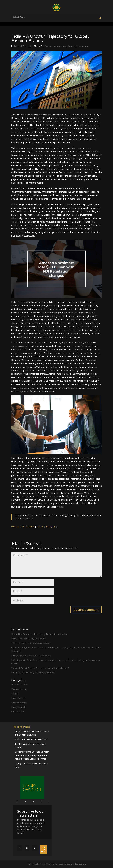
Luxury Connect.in (76, 864)
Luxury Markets (19, 707)
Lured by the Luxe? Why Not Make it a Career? (33, 673)
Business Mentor (19, 685)
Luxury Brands (68, 46)
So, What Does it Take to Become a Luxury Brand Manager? (40, 668)
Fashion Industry (52, 46)
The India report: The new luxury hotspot (31, 643)
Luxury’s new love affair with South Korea (31, 656)
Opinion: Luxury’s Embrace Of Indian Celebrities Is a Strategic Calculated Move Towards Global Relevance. (32, 755)
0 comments (83, 46)
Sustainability (18, 712)
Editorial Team (21, 46)
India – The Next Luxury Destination (28, 639)
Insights (15, 694)
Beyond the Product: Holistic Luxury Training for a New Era (39, 634)
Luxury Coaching (19, 703)
